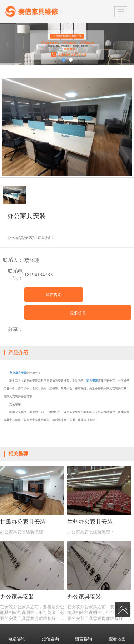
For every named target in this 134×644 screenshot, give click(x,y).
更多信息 (78, 313)
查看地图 (117, 634)
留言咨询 (54, 295)
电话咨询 (17, 634)
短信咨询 (50, 634)
